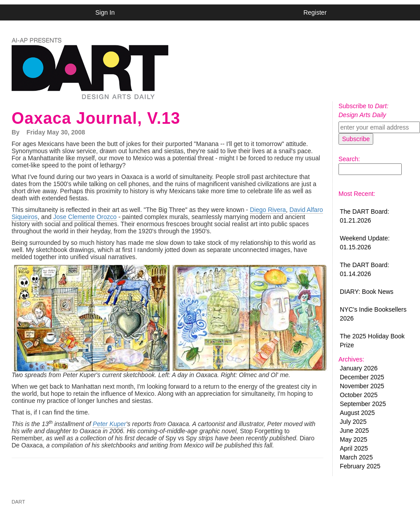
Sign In (105, 12)
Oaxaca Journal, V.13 (96, 118)
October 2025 (359, 395)
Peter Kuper (109, 424)
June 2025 (354, 431)
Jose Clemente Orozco (85, 217)
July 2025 (353, 422)
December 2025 (362, 377)
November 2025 (362, 386)
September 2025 (363, 404)
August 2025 (357, 413)
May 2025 (353, 439)
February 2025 (360, 466)
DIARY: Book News (367, 292)
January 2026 (359, 368)
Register (315, 12)
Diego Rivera (268, 210)
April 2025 (354, 448)
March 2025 (356, 457)
